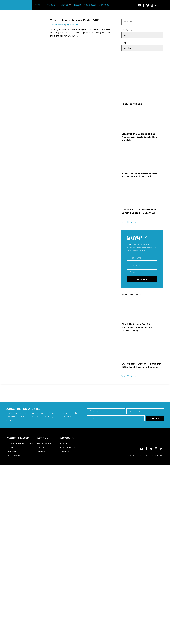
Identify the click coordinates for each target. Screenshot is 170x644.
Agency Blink (67, 448)
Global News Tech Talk (20, 444)
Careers (64, 452)
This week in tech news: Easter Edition (76, 20)
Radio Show (14, 456)
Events (41, 452)
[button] (38, 5)
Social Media (44, 444)
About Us (65, 444)
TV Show (12, 448)
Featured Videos (132, 104)
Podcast (12, 452)
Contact (41, 448)
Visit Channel (129, 222)
